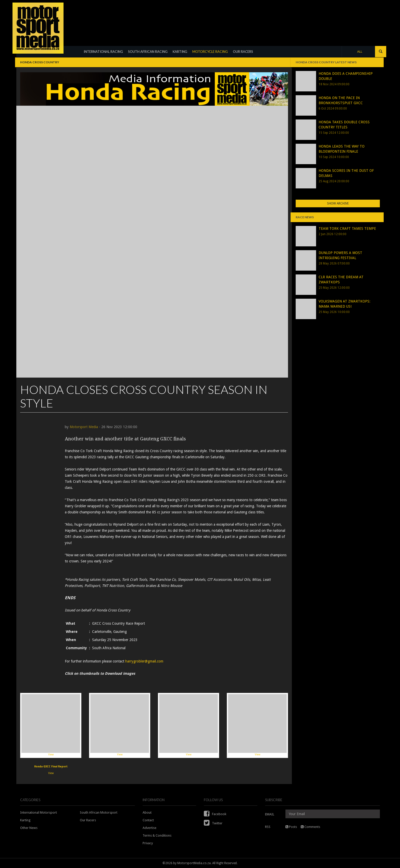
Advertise (149, 828)
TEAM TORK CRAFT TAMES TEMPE (347, 228)
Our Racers (88, 820)
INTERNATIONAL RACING (103, 52)
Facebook (215, 814)
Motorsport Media (84, 427)
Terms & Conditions (157, 835)
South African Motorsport (99, 812)
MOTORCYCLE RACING (210, 52)
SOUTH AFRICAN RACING (148, 52)
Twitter (213, 823)
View (51, 725)
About (147, 812)
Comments (310, 827)
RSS (268, 827)
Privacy (148, 843)
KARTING (180, 52)
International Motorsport (39, 812)
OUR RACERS (243, 52)
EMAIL (270, 814)
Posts (291, 827)
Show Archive (338, 203)
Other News (29, 828)
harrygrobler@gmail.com (144, 661)
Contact (148, 820)
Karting (25, 820)
